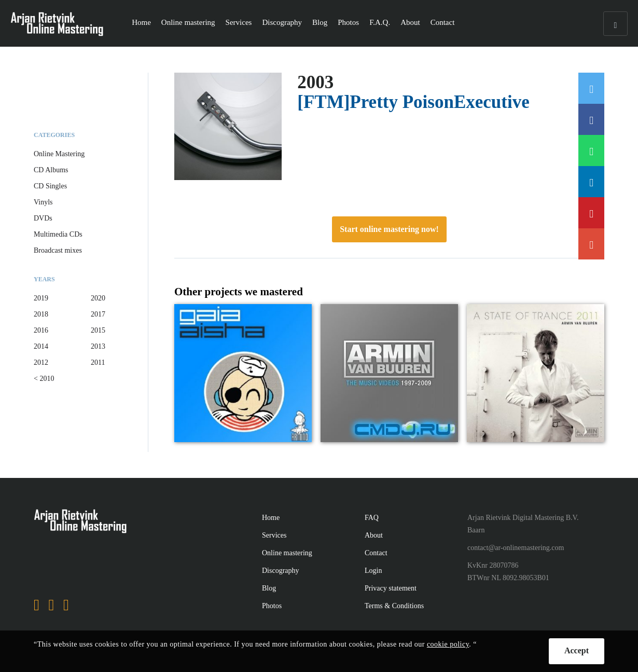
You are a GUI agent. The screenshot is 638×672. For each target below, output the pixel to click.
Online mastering (188, 22)
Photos (348, 22)
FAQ (372, 518)
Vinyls (43, 202)
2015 (98, 330)
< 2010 (44, 379)
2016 (41, 330)
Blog (320, 22)
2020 (98, 298)
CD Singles (50, 186)
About (410, 22)
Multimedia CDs (58, 234)
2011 (98, 362)
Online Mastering (59, 154)
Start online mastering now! (389, 229)
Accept (577, 650)
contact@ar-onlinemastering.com (516, 548)
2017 (98, 314)
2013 (98, 346)
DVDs (43, 218)
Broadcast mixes (58, 250)
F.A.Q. (380, 22)
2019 (41, 298)
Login (373, 571)
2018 (41, 314)
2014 (41, 346)
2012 (41, 362)
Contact (443, 22)
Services (239, 22)
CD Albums (51, 170)
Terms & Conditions (394, 606)
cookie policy (448, 644)
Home (141, 22)
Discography (282, 22)
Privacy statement (391, 588)
